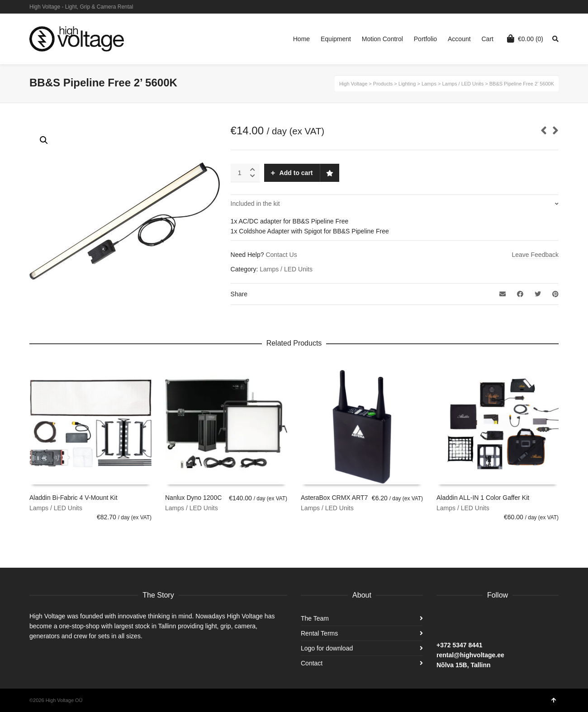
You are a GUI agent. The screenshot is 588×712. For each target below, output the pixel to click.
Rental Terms (319, 633)
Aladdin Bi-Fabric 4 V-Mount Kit (73, 498)
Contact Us (281, 255)
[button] (44, 140)
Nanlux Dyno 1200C (193, 498)
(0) (525, 38)
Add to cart (296, 173)
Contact (312, 663)
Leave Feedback (535, 255)
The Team (315, 618)
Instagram (545, 7)
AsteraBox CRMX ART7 (334, 498)
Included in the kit (255, 204)
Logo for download (327, 648)
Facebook (558, 7)
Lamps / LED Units (286, 269)
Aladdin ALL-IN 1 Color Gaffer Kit (483, 498)
